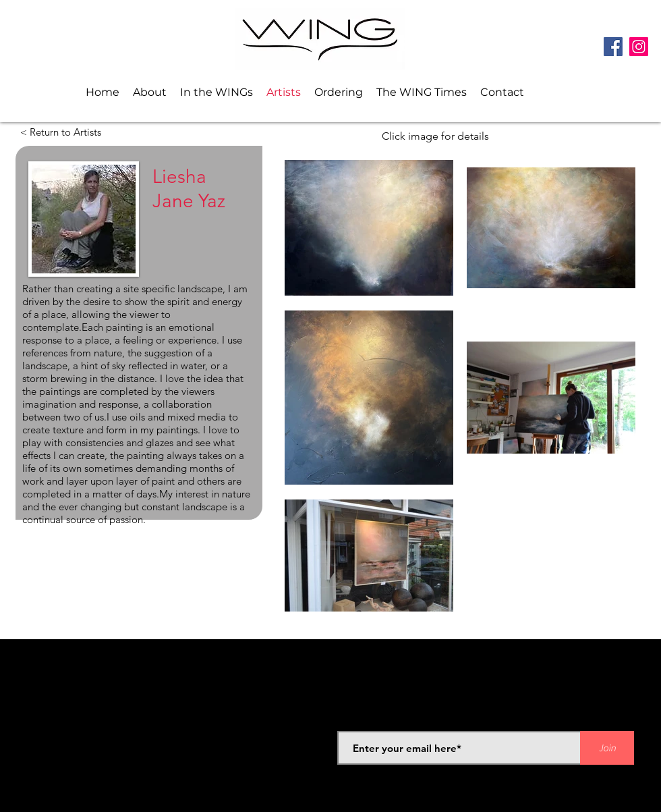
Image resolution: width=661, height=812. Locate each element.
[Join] (607, 748)
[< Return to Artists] (59, 132)
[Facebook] (613, 47)
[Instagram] (639, 47)
